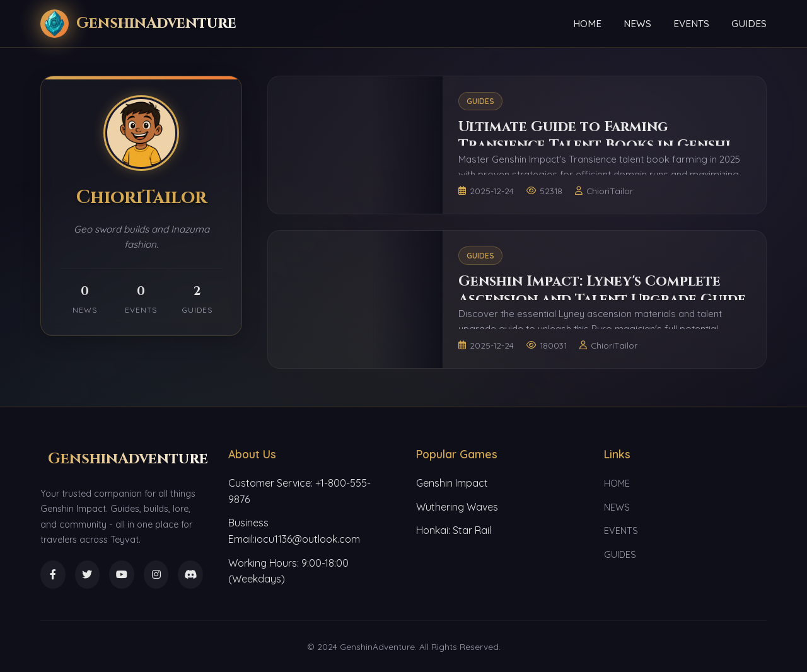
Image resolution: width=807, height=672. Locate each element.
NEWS (637, 24)
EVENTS (691, 24)
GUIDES (749, 24)
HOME (587, 24)
